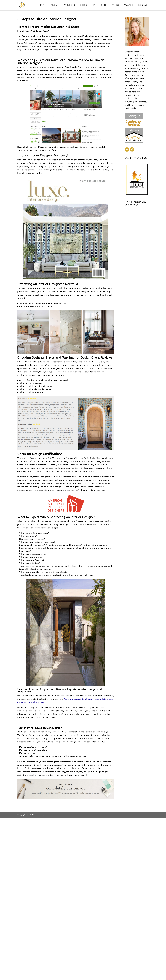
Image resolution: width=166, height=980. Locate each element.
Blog (104, 5)
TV (94, 5)
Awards (128, 5)
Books (84, 5)
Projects (69, 5)
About (55, 5)
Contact (143, 5)
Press (115, 5)
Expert (42, 5)
